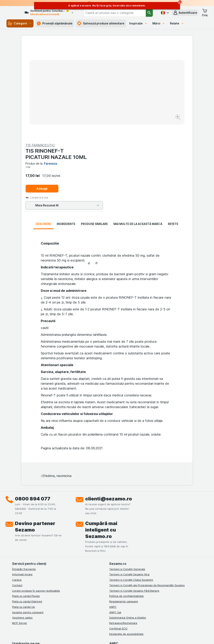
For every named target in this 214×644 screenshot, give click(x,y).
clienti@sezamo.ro (109, 404)
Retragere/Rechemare (123, 528)
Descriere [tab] (43, 129)
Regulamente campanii (124, 506)
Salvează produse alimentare (101, 23)
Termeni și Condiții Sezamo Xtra (129, 479)
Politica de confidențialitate (126, 501)
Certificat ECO (118, 534)
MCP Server (20, 528)
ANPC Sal (115, 517)
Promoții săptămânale (55, 23)
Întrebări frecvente (24, 474)
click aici (62, 609)
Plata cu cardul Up (24, 512)
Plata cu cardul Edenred (27, 506)
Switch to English (117, 619)
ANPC (113, 512)
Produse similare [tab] (94, 129)
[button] (185, 13)
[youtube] (44, 554)
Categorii (20, 23)
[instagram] (24, 554)
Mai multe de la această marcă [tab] (138, 129)
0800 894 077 (33, 404)
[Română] (165, 13)
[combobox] (119, 13)
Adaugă (128, 91)
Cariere (17, 485)
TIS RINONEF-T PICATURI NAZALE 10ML (142, 57)
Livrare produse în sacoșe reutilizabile (36, 496)
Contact (17, 490)
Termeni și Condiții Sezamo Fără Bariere (134, 496)
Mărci (159, 23)
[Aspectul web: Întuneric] (129, 636)
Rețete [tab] (173, 129)
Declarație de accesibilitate (126, 539)
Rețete (177, 23)
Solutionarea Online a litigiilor (128, 523)
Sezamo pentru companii (28, 517)
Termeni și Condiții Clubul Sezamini (131, 485)
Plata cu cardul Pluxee (26, 501)
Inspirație (138, 23)
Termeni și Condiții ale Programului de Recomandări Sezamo (147, 490)
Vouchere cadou (22, 523)
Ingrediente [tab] (66, 129)
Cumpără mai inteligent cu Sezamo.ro (101, 435)
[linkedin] (34, 554)
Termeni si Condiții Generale (127, 474)
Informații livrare (22, 479)
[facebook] (15, 554)
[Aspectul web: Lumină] (109, 636)
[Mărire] (93, 105)
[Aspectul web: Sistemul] (89, 636)
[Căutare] (149, 13)
